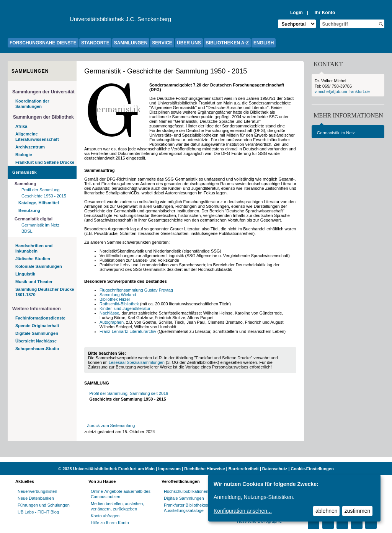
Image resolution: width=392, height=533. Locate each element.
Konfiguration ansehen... (243, 511)
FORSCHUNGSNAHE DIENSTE (43, 43)
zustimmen (358, 511)
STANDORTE (95, 43)
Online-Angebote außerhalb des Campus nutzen (121, 494)
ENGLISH (264, 43)
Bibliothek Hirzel (115, 299)
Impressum (169, 469)
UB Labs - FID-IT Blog (38, 512)
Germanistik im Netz (40, 225)
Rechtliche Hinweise (204, 469)
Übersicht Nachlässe (36, 341)
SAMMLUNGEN (131, 43)
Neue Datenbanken (36, 498)
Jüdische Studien (33, 259)
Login (296, 13)
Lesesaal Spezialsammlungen (137, 362)
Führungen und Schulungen (44, 505)
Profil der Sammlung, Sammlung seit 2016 (129, 393)
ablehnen (327, 511)
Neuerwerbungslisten (37, 491)
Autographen (112, 322)
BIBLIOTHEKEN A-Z (227, 43)
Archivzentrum (30, 147)
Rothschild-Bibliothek (119, 304)
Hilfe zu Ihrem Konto (110, 523)
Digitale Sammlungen (37, 333)
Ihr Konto (325, 13)
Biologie (24, 155)
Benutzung (29, 210)
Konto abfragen (105, 516)
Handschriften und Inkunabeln (34, 248)
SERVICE (162, 43)
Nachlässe (109, 313)
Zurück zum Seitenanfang (111, 425)
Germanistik (24, 172)
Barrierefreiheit (244, 469)
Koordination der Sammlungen (32, 104)
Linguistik (25, 274)
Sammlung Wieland (118, 295)
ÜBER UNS (189, 43)
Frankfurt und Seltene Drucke (45, 162)
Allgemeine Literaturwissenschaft (37, 137)
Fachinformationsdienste (40, 318)
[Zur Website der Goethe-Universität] (39, 21)
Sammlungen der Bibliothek (43, 117)
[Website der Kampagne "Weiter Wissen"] (196, 460)
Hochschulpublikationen (186, 491)
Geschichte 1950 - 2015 (44, 196)
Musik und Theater (34, 282)
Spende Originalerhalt (37, 326)
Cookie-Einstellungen (312, 469)
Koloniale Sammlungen (39, 266)
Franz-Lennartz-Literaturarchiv (128, 331)
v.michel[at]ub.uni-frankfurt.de (342, 91)
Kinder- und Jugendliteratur (125, 308)
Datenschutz (275, 469)
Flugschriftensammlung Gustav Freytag (136, 290)
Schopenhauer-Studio (37, 349)
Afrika (21, 126)
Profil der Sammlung (41, 190)
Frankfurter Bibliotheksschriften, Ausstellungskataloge (194, 508)
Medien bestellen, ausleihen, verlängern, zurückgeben (117, 506)
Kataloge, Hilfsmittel (39, 203)
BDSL (27, 231)
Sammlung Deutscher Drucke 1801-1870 (45, 292)
